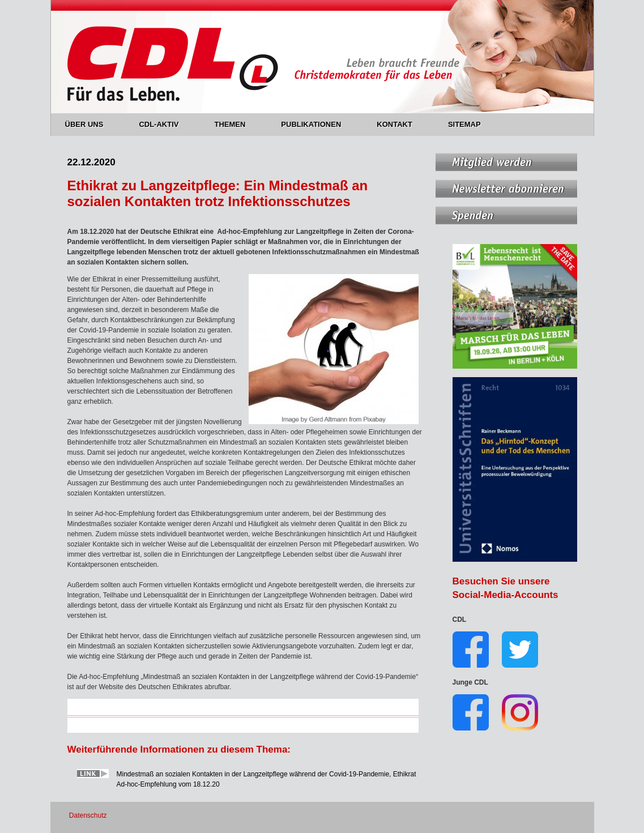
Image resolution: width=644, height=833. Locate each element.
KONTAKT (401, 124)
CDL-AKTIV (165, 124)
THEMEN (236, 124)
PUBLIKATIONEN (317, 124)
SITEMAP (464, 124)
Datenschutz (88, 815)
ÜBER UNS (91, 124)
